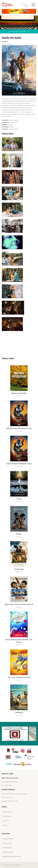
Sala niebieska (7, 848)
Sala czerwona (7, 843)
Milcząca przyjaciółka (19, 393)
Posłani (19, 499)
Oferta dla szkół (8, 812)
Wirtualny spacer (8, 852)
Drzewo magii (19, 569)
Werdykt (19, 534)
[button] (15, 742)
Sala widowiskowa (8, 839)
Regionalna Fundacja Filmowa (12, 856)
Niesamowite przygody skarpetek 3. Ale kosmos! (19, 641)
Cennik (5, 825)
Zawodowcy (19, 712)
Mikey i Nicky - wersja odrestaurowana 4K (19, 604)
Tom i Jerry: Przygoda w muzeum (19, 677)
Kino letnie (6, 821)
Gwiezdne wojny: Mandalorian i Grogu (19, 428)
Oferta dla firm (7, 816)
